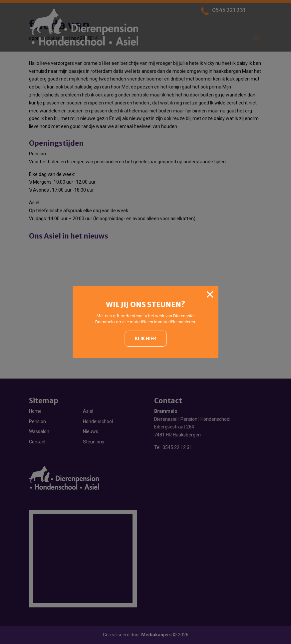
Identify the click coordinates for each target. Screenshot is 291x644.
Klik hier (145, 339)
